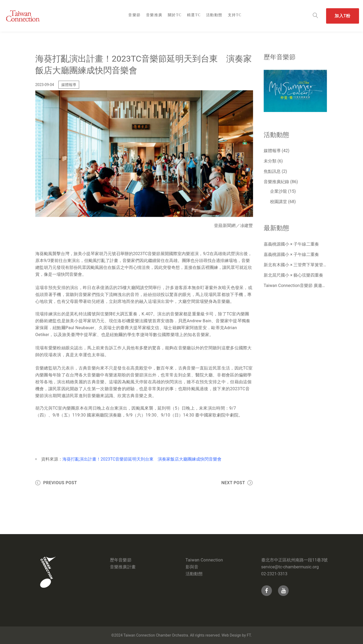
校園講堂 (279, 202)
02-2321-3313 (274, 574)
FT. (249, 635)
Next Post (233, 483)
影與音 (192, 567)
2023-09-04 (45, 85)
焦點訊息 (272, 171)
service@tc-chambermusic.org (290, 567)
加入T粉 (343, 16)
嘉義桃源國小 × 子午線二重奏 (291, 244)
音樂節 (134, 15)
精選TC (194, 15)
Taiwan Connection (204, 560)
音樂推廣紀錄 (276, 182)
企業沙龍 (279, 191)
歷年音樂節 (121, 560)
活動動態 (214, 15)
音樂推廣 (154, 15)
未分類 (270, 161)
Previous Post (60, 483)
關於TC (175, 15)
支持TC (235, 15)
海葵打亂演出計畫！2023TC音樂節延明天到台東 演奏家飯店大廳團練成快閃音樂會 (142, 459)
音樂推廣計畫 (123, 567)
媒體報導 (69, 85)
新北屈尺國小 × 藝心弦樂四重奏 (293, 275)
